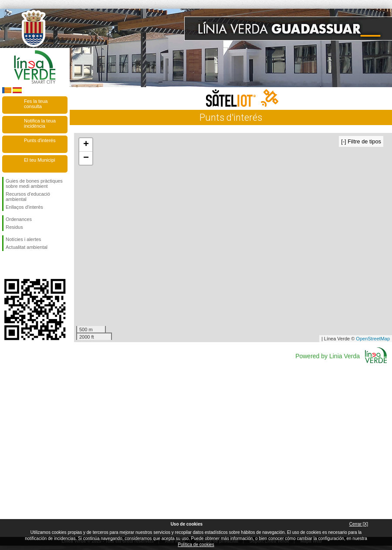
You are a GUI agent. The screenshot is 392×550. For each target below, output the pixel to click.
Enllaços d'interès (24, 207)
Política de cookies (196, 545)
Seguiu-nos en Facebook (7, 265)
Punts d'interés (40, 140)
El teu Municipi (40, 160)
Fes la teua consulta (36, 104)
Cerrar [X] (359, 524)
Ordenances (19, 219)
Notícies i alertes (23, 239)
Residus (14, 227)
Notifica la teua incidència (40, 123)
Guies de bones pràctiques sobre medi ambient (34, 183)
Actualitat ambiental (27, 247)
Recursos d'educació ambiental (28, 197)
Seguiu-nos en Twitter (22, 265)
